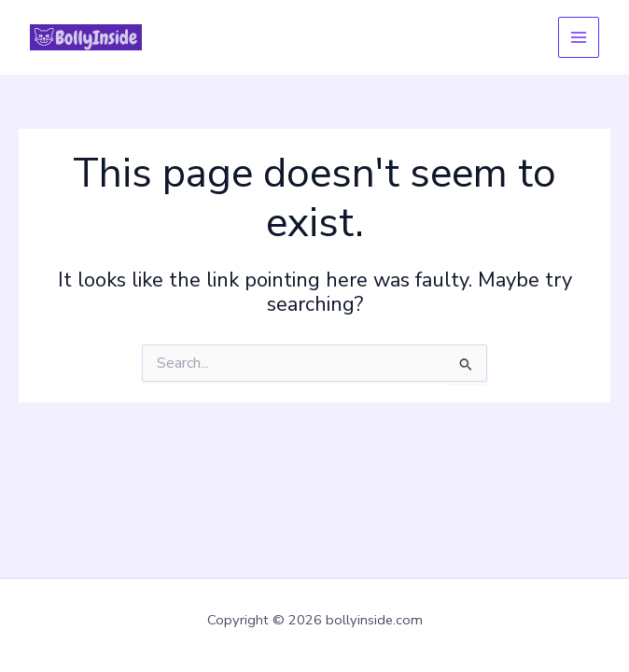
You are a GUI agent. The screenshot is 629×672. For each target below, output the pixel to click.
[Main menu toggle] (579, 37)
